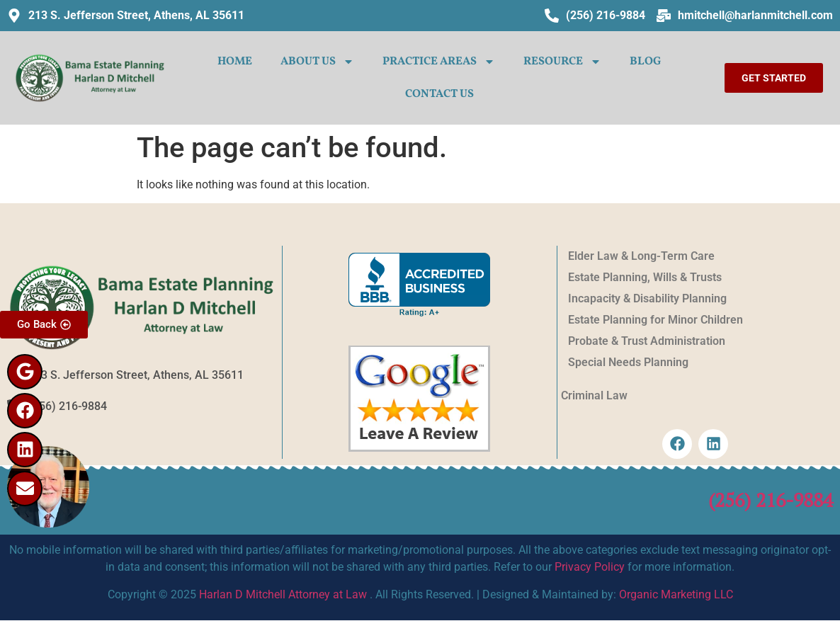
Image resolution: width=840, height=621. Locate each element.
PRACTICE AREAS (439, 62)
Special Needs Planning (628, 362)
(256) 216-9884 (771, 500)
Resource (562, 62)
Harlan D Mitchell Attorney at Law (283, 594)
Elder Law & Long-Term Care (641, 256)
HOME (235, 62)
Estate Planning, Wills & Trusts (645, 277)
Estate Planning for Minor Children (655, 320)
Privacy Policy (590, 567)
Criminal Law (594, 395)
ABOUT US (317, 62)
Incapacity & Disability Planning (647, 298)
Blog (645, 62)
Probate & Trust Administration (647, 341)
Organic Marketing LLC (676, 594)
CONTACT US (439, 94)
